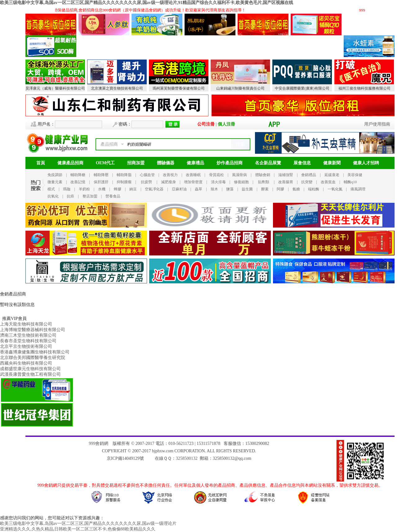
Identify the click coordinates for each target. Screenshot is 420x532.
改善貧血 (328, 182)
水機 (102, 189)
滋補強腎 (286, 175)
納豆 (133, 189)
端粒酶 (314, 189)
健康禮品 (195, 163)
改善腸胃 (286, 182)
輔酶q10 (350, 182)
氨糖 (296, 189)
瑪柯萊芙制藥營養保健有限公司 (179, 88)
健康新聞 (332, 163)
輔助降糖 (78, 175)
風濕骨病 (239, 175)
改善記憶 (78, 182)
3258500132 (187, 458)
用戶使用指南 (377, 124)
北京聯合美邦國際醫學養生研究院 (33, 358)
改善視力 (170, 175)
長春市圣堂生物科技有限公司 (28, 341)
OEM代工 (105, 163)
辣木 (214, 189)
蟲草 (199, 189)
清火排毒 (218, 182)
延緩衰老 (332, 175)
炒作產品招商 (230, 163)
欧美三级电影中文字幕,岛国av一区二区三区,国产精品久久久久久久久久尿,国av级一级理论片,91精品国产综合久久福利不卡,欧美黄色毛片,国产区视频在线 (147, 3)
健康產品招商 (70, 163)
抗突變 (307, 182)
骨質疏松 (217, 175)
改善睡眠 (193, 175)
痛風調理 (358, 189)
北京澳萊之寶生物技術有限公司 (117, 88)
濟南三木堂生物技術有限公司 (28, 335)
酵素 (265, 189)
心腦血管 (147, 175)
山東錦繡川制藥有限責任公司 (240, 88)
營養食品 (113, 196)
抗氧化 (53, 196)
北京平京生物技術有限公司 (26, 346)
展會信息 (302, 163)
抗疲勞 (146, 182)
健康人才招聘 (366, 163)
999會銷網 (98, 443)
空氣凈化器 (154, 189)
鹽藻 (230, 189)
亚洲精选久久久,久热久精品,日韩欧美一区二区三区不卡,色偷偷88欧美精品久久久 (78, 529)
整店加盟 (90, 196)
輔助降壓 (101, 175)
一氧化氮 (335, 189)
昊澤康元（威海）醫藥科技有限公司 (55, 88)
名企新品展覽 (268, 163)
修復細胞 (241, 182)
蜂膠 (118, 189)
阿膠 (280, 189)
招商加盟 (136, 163)
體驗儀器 (166, 163)
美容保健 (355, 175)
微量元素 (55, 182)
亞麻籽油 (179, 189)
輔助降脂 (124, 175)
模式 (51, 189)
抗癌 (70, 196)
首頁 (41, 163)
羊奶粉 (84, 189)
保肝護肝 (101, 182)
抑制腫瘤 (124, 182)
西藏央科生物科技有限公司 (26, 363)
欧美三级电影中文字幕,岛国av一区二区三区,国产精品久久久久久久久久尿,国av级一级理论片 (88, 523)
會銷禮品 (309, 175)
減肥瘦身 (168, 182)
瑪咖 (67, 189)
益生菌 (247, 189)
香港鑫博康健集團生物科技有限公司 (35, 352)
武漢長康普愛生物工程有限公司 (30, 374)
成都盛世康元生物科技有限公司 (30, 369)
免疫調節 (55, 175)
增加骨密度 (193, 182)
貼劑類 (264, 182)
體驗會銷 (263, 175)
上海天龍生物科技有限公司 (26, 324)
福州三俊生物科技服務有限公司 (364, 88)
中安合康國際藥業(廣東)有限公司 (302, 88)
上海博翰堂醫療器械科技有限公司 (33, 330)
